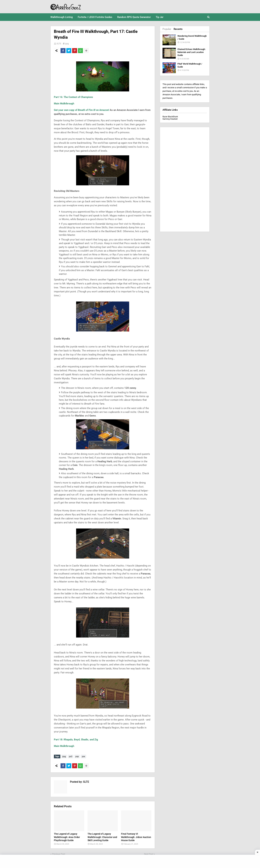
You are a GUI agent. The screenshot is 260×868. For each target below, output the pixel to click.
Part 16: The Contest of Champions (73, 97)
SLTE (59, 44)
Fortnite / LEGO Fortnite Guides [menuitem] (95, 17)
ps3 (71, 756)
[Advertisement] (185, 179)
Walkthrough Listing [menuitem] (62, 17)
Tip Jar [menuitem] (160, 17)
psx (83, 756)
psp (77, 756)
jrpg (67, 44)
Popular (167, 29)
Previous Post (59, 853)
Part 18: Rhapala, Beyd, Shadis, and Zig (76, 740)
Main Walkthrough (64, 104)
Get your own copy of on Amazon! (81, 110)
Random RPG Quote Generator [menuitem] (134, 17)
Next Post (149, 853)
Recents (178, 29)
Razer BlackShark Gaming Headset (170, 118)
